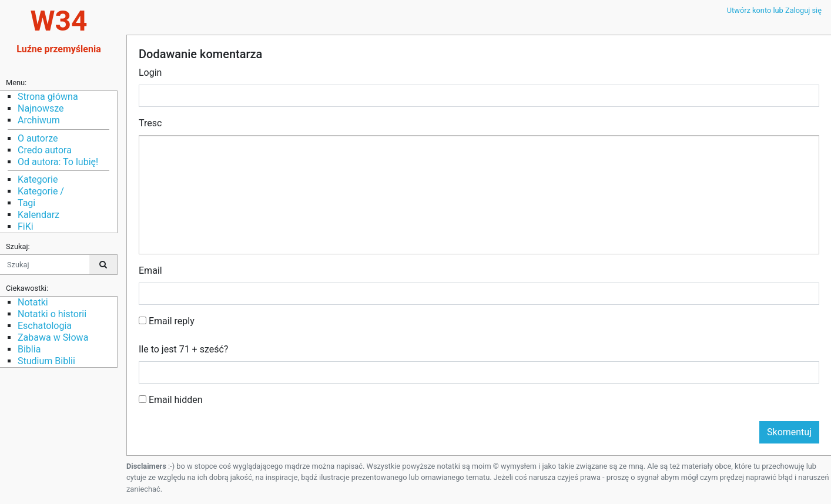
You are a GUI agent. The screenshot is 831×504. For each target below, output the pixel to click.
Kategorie (38, 179)
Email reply (167, 321)
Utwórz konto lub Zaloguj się (774, 10)
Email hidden (171, 400)
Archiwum (39, 120)
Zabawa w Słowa (53, 337)
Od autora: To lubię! (58, 162)
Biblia (29, 349)
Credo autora (45, 150)
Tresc (150, 123)
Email (150, 271)
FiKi (26, 226)
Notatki (33, 302)
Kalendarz (38, 215)
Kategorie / (41, 191)
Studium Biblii (46, 361)
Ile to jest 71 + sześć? (183, 349)
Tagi (26, 203)
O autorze (38, 138)
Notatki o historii (52, 314)
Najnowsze (41, 108)
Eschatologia (45, 326)
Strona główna (48, 97)
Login (150, 73)
